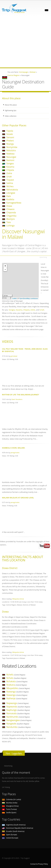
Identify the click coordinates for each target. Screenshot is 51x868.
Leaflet (14, 298)
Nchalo (16, 678)
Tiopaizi (10, 180)
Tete (9, 222)
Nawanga (17, 692)
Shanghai (10, 806)
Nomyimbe (12, 147)
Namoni (10, 160)
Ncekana (17, 685)
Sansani (10, 137)
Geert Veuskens (17, 399)
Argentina (14, 825)
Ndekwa (10, 154)
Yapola (10, 131)
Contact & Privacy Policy (39, 864)
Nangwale (18, 724)
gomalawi (14, 356)
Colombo (11, 799)
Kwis (9, 196)
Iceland (10, 838)
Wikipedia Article (18, 599)
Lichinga (10, 226)
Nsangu (10, 144)
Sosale (10, 134)
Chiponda (11, 212)
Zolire (9, 173)
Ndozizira (11, 150)
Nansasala (18, 713)
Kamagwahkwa (14, 203)
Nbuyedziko (18, 688)
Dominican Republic (18, 828)
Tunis (9, 809)
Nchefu (16, 675)
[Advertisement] (26, 42)
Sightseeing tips (11, 110)
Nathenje (17, 698)
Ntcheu (10, 186)
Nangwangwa (19, 720)
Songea (10, 163)
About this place (11, 105)
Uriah (9, 177)
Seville (9, 812)
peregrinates (15, 453)
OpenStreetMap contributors (29, 298)
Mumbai (10, 803)
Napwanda (18, 707)
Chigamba (11, 216)
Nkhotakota (12, 190)
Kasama (10, 167)
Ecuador (13, 831)
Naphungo (18, 710)
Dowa (9, 206)
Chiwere (10, 209)
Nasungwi (11, 157)
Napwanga (17, 703)
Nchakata (17, 681)
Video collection (11, 116)
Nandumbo (18, 727)
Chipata (10, 170)
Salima (10, 183)
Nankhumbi (18, 717)
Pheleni (10, 141)
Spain (9, 835)
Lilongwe (11, 193)
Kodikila (10, 199)
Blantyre (11, 219)
